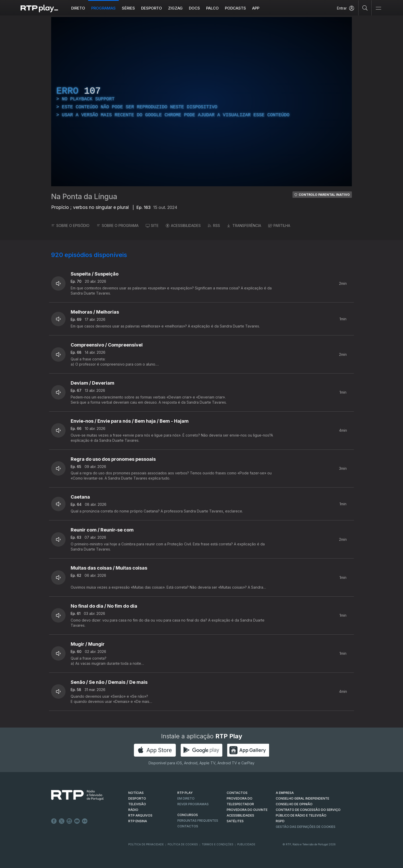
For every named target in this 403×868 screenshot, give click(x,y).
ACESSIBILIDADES (183, 225)
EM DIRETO (186, 798)
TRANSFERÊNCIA (244, 225)
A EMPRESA (285, 793)
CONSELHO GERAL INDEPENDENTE (303, 798)
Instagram (69, 821)
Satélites (235, 821)
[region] (201, 102)
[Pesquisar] (365, 8)
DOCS (194, 8)
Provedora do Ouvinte (247, 810)
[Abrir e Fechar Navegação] (378, 8)
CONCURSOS (188, 815)
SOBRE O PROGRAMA (118, 225)
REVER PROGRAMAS (193, 804)
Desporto (152, 8)
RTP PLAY (185, 793)
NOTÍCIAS (136, 793)
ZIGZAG (175, 8)
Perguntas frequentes (198, 821)
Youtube (77, 821)
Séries (128, 8)
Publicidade (246, 844)
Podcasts (235, 8)
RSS (214, 225)
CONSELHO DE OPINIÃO (294, 804)
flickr (85, 821)
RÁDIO (133, 810)
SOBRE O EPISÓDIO (70, 225)
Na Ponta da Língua (84, 197)
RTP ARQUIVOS (140, 815)
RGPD (280, 821)
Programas (103, 8)
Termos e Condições (218, 844)
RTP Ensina (138, 821)
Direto (78, 8)
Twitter (62, 821)
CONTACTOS (237, 793)
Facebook (54, 821)
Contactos (188, 826)
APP (256, 8)
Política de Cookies (183, 844)
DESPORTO (137, 798)
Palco (212, 8)
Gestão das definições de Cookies (306, 827)
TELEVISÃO (137, 804)
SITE (152, 225)
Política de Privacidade (146, 844)
